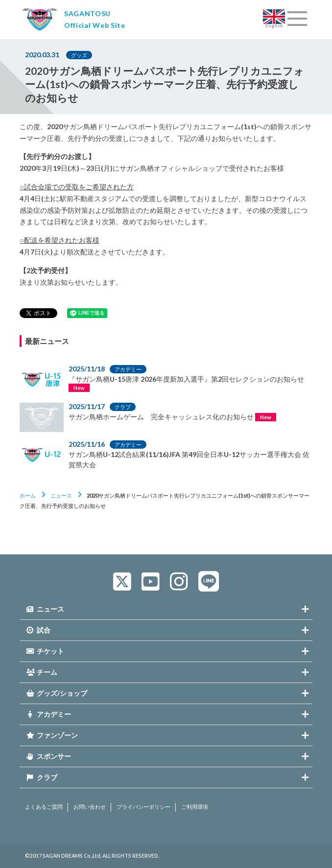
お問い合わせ (90, 807)
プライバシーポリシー (143, 807)
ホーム (28, 495)
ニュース (61, 495)
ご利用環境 (195, 807)
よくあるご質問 (44, 807)
